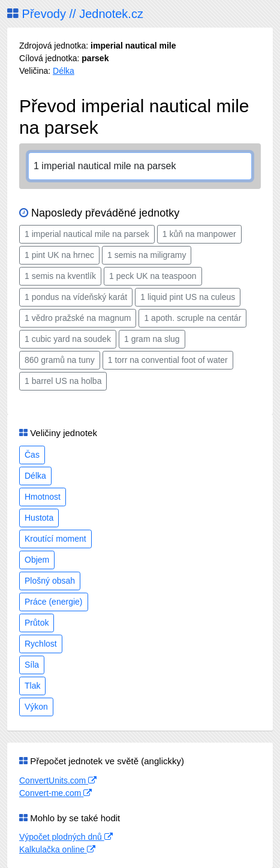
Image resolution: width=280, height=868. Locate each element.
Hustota (39, 518)
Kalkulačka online (57, 849)
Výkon (36, 707)
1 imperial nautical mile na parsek (87, 234)
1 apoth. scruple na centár (192, 318)
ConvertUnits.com (58, 780)
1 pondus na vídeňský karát (76, 297)
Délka (64, 71)
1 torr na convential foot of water (168, 360)
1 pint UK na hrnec (59, 255)
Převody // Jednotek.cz (75, 14)
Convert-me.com (55, 793)
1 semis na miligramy (147, 255)
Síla (32, 665)
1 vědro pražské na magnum (78, 318)
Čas (32, 455)
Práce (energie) (54, 602)
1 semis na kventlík (60, 276)
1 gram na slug (152, 339)
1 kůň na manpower (199, 234)
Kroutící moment (55, 539)
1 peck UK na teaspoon (153, 276)
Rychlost (41, 644)
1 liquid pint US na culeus (188, 297)
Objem (37, 560)
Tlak (32, 686)
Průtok (37, 623)
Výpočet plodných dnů (66, 837)
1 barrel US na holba (63, 381)
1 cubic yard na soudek (68, 339)
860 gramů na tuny (60, 360)
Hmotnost (43, 497)
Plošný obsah (50, 581)
